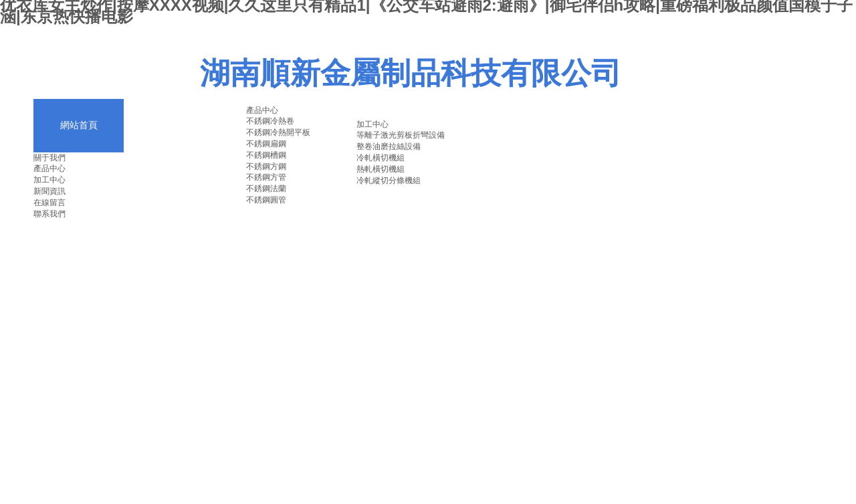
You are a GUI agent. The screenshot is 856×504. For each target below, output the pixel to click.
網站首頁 (79, 125)
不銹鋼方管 (266, 177)
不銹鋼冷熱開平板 (278, 132)
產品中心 (49, 168)
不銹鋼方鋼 (266, 166)
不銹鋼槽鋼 (266, 155)
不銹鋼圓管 (266, 200)
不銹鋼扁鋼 (266, 144)
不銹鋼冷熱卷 (270, 121)
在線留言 (49, 203)
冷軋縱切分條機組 (389, 180)
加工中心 (49, 180)
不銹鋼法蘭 (266, 188)
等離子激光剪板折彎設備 (401, 135)
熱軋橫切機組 (381, 169)
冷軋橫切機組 (381, 158)
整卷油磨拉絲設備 (389, 146)
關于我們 (49, 158)
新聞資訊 (49, 191)
